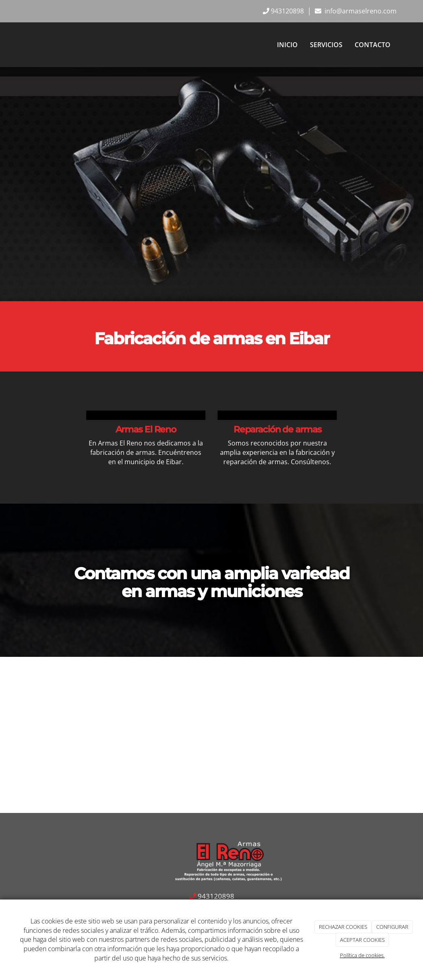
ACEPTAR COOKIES (362, 940)
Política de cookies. (362, 955)
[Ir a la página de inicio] (18, 45)
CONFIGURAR (392, 927)
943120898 (287, 11)
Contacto (373, 45)
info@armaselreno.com (360, 11)
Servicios (326, 45)
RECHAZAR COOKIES (343, 927)
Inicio (287, 45)
